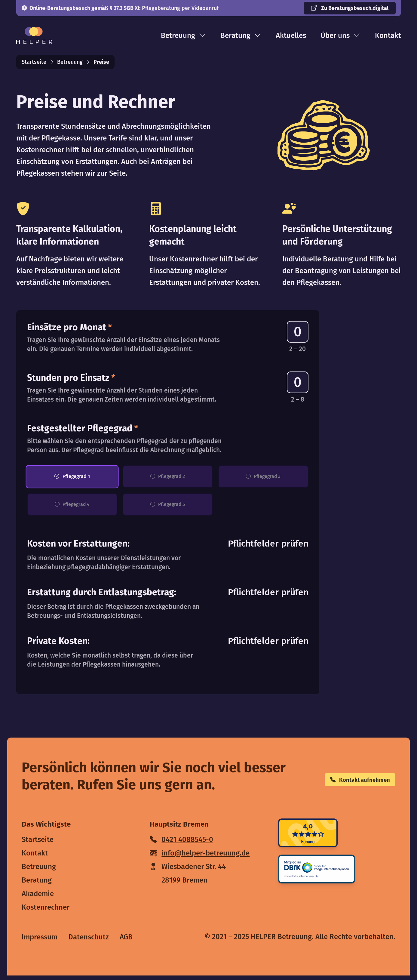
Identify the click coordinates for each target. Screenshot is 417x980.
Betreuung (183, 35)
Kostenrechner (46, 912)
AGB (126, 941)
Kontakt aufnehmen (350, 784)
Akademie (38, 898)
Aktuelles (291, 35)
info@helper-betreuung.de (200, 858)
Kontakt (388, 35)
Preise (101, 62)
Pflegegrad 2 (168, 478)
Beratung (241, 35)
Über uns (340, 35)
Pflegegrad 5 (168, 508)
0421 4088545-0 (181, 844)
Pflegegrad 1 (72, 478)
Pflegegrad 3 (263, 478)
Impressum (40, 941)
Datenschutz (89, 941)
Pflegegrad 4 (72, 508)
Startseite (34, 62)
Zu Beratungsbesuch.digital (350, 8)
